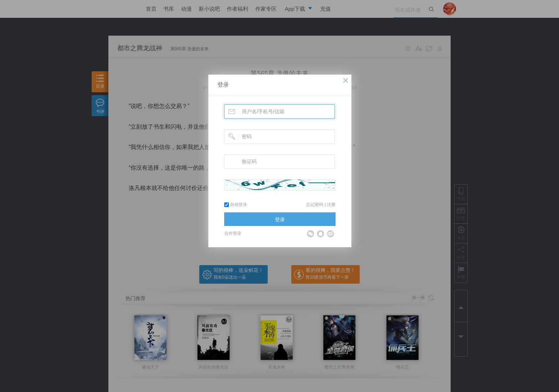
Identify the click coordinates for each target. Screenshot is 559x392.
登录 (223, 85)
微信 (311, 234)
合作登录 (233, 233)
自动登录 (236, 205)
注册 (331, 205)
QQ (320, 234)
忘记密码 (315, 205)
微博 (330, 234)
